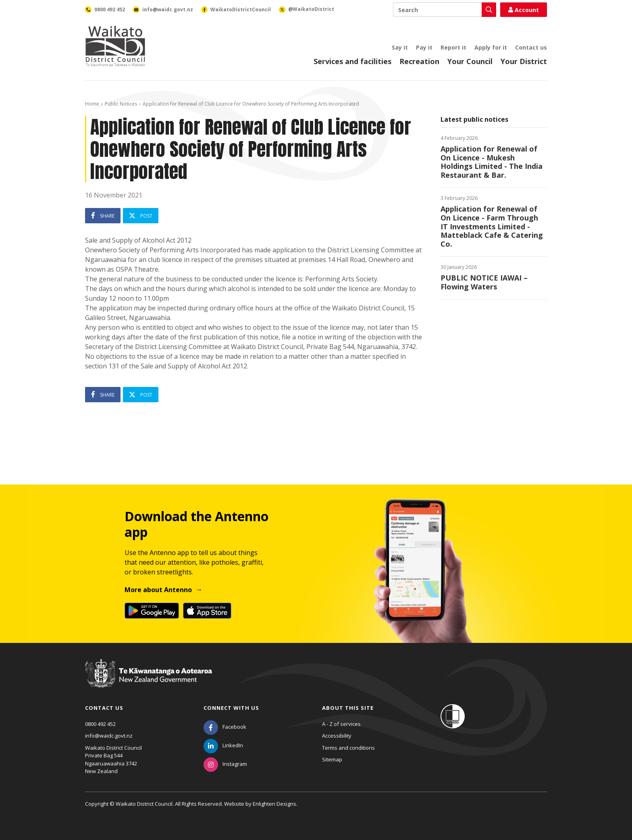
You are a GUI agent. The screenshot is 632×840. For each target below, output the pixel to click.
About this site (348, 708)
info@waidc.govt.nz (109, 736)
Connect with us (231, 708)
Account (524, 10)
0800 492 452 (100, 724)
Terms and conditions (348, 748)
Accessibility (337, 736)
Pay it (424, 47)
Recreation (419, 61)
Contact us (531, 47)
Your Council (470, 61)
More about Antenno (158, 590)
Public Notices (121, 104)
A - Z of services (341, 724)
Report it (453, 47)
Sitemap (332, 759)
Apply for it (491, 47)
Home (92, 104)
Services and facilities (352, 61)
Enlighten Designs (274, 804)
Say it (400, 47)
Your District (524, 61)
